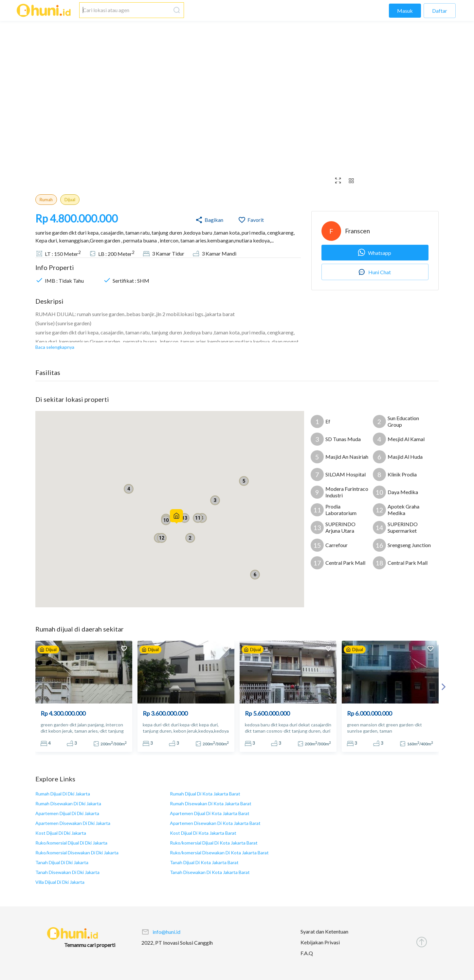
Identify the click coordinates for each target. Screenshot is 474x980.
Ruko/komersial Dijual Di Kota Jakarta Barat (214, 843)
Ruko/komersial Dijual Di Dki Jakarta (71, 843)
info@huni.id (166, 932)
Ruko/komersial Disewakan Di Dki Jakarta (77, 853)
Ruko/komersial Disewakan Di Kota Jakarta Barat (219, 853)
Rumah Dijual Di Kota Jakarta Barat (205, 794)
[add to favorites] (124, 649)
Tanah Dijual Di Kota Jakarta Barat (204, 862)
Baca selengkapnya (55, 347)
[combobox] (125, 10)
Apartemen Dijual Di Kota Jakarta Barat (210, 813)
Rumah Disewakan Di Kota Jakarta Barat (211, 803)
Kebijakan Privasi (320, 942)
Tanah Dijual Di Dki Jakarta (62, 862)
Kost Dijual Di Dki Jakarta (61, 833)
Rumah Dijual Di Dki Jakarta (63, 794)
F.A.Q (307, 953)
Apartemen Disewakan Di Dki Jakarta (73, 823)
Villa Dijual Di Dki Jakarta (60, 882)
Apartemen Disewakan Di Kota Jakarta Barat (215, 823)
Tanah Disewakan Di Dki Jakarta (67, 872)
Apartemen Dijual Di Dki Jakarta (67, 813)
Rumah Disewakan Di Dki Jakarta (68, 803)
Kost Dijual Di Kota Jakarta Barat (203, 833)
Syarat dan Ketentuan (324, 931)
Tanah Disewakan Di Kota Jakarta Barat (210, 872)
